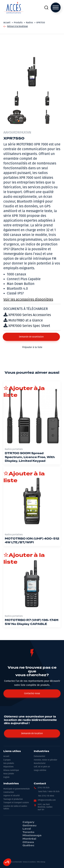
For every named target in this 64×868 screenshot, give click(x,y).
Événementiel (39, 756)
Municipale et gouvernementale (17, 789)
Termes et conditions (29, 862)
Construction (9, 792)
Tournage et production (13, 799)
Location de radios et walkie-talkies (15, 807)
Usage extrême (40, 770)
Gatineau (29, 826)
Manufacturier (40, 763)
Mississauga (32, 836)
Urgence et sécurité (12, 796)
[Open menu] (56, 7)
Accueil (6, 756)
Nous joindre (9, 774)
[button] (31, 337)
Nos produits (9, 763)
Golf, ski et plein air (42, 767)
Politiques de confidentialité (13, 862)
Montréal (29, 839)
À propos (7, 760)
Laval (27, 829)
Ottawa (28, 842)
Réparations (8, 767)
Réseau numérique (11, 770)
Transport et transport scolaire (16, 803)
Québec (28, 846)
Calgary (28, 822)
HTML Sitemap (41, 862)
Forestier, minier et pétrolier (45, 760)
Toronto (28, 832)
